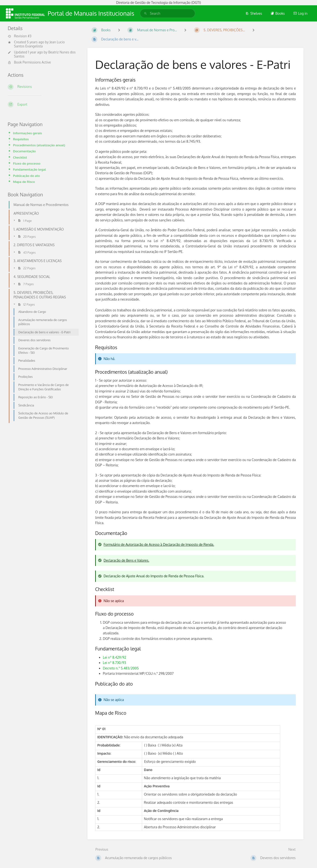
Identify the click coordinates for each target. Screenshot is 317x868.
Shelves (254, 13)
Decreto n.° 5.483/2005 (121, 668)
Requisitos (21, 139)
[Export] (42, 104)
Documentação (24, 151)
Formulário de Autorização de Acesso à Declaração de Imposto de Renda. (159, 544)
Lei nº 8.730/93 (114, 663)
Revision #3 (20, 36)
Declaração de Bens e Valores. (126, 560)
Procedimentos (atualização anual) (39, 145)
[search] (168, 13)
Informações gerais (27, 133)
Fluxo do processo (27, 163)
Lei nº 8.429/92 (115, 657)
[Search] (145, 13)
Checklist (20, 157)
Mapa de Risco (24, 182)
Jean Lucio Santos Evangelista (39, 44)
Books (278, 13)
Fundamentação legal (30, 169)
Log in (300, 13)
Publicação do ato (26, 176)
